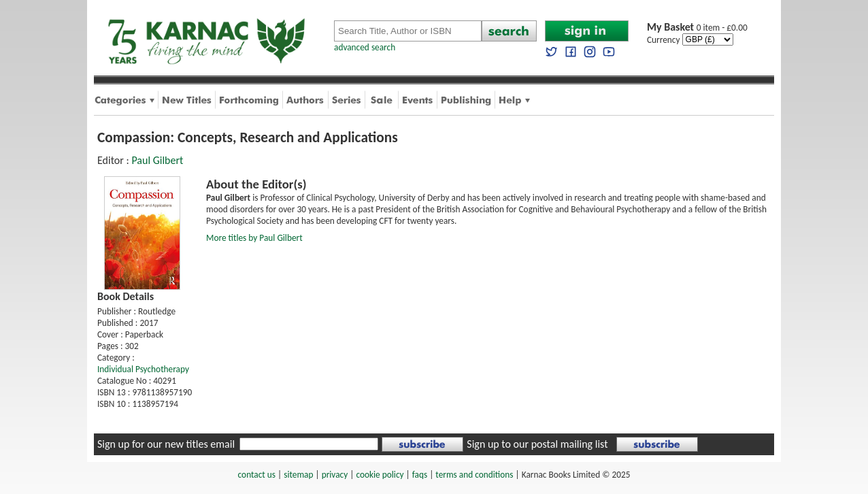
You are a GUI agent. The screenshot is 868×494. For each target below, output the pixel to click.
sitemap (298, 475)
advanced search (365, 47)
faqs (420, 475)
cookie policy (380, 475)
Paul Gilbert (157, 160)
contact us (257, 475)
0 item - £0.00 (697, 28)
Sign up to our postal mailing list (537, 444)
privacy (335, 475)
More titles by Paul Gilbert (254, 238)
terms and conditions (474, 475)
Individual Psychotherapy (143, 369)
